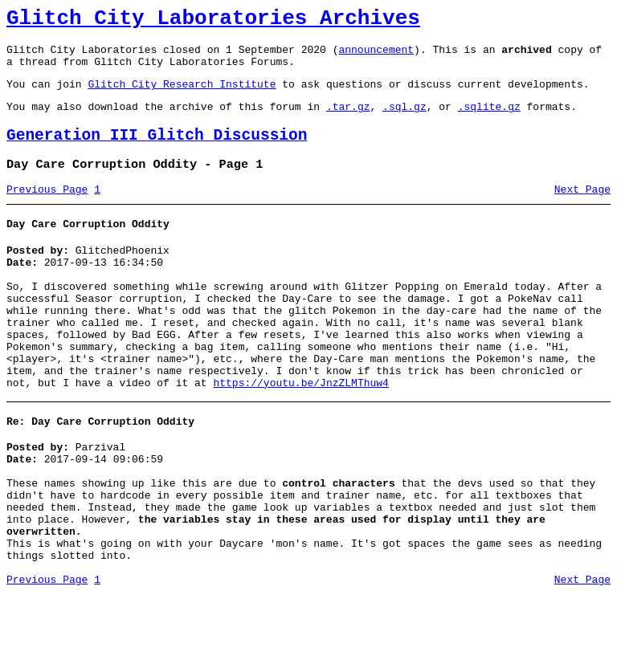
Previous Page (47, 211)
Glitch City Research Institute (182, 96)
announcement (376, 56)
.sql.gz (405, 120)
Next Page (582, 211)
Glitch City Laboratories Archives (213, 21)
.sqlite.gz (489, 120)
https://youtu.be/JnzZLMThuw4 (300, 434)
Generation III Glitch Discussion (157, 152)
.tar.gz (348, 120)
